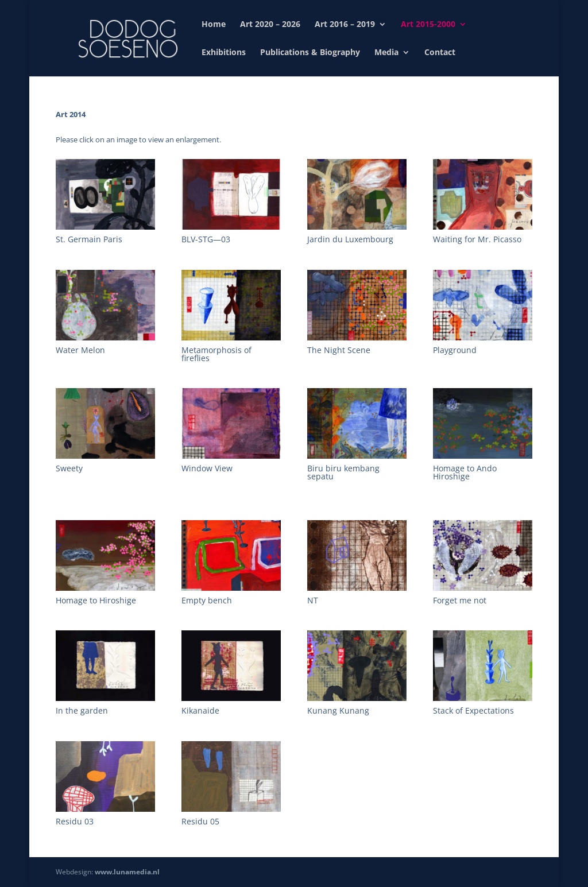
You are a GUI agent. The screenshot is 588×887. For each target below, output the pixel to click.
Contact (440, 53)
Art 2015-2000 (428, 25)
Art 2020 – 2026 (270, 25)
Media (386, 53)
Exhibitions (224, 53)
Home (214, 25)
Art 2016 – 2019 (345, 25)
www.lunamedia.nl (127, 872)
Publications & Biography (310, 53)
